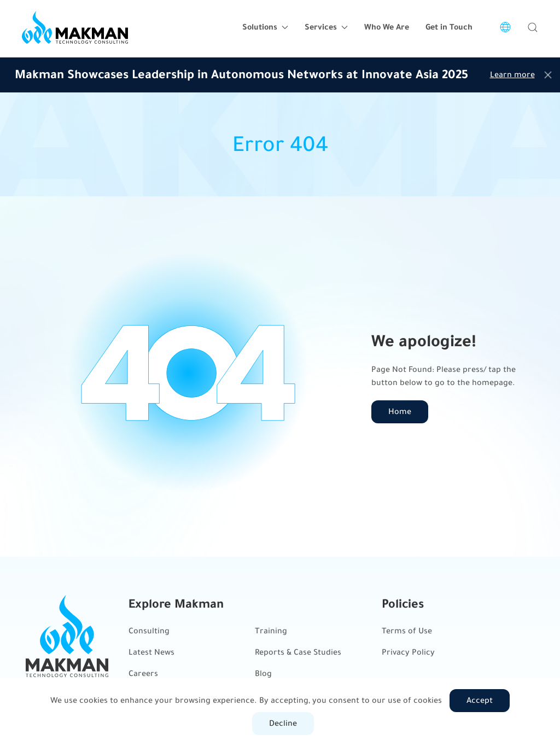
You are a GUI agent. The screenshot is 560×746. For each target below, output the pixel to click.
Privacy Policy (408, 652)
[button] (533, 27)
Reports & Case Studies (298, 652)
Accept (480, 700)
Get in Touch (449, 27)
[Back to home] (75, 27)
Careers (143, 674)
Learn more (512, 75)
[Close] (548, 75)
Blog (263, 674)
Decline (283, 723)
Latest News (151, 652)
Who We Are (387, 27)
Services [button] (326, 27)
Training (271, 631)
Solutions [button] (265, 27)
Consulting (149, 631)
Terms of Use (407, 631)
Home (400, 412)
